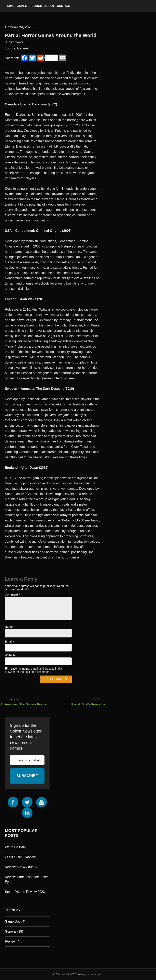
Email (10, 642)
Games (23, 6)
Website (10, 655)
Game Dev (13, 921)
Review (10, 941)
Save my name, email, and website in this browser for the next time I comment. (34, 670)
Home (10, 6)
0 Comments (14, 42)
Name (10, 627)
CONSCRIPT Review (20, 857)
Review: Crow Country (21, 867)
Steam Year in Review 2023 (25, 892)
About (49, 6)
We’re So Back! (16, 847)
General (23, 48)
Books (37, 6)
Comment (12, 595)
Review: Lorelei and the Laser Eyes (26, 879)
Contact (64, 6)
